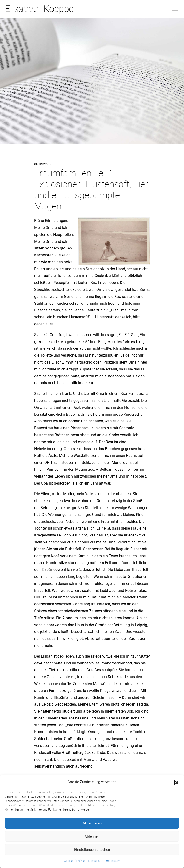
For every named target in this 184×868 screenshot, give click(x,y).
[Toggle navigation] (175, 9)
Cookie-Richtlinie (74, 861)
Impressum (113, 861)
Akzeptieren (92, 823)
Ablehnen (92, 836)
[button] (177, 782)
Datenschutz (95, 861)
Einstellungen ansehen (92, 850)
